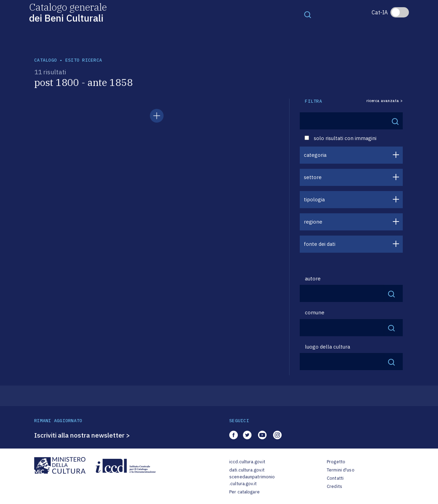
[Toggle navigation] (308, 14)
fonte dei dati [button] (320, 244)
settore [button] (313, 177)
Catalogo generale (68, 12)
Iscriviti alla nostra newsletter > (82, 435)
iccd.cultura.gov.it (247, 462)
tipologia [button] (314, 199)
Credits (334, 486)
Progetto (336, 462)
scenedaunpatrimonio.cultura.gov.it (252, 480)
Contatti (335, 478)
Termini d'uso (341, 470)
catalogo (46, 60)
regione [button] (313, 222)
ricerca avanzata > (385, 101)
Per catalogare (244, 492)
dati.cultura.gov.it (247, 470)
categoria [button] (315, 155)
